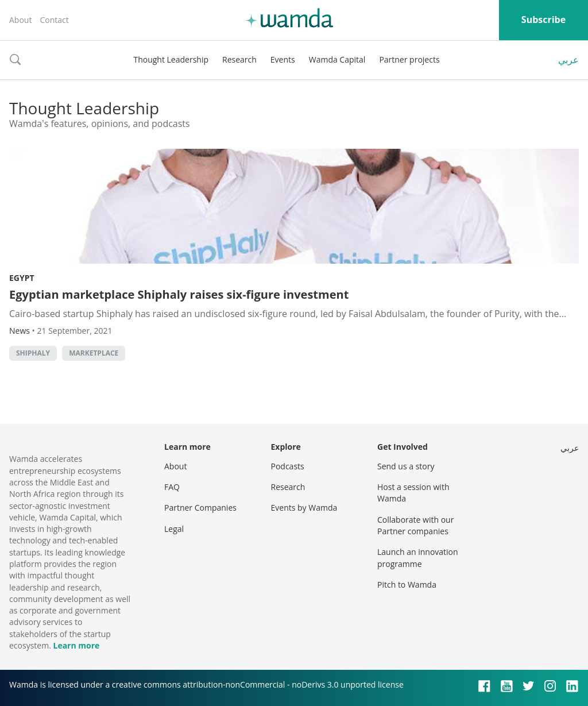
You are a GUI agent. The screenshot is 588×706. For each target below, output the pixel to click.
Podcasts (288, 466)
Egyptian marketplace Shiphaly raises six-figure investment (179, 294)
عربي (568, 60)
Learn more (76, 645)
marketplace (94, 353)
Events (283, 59)
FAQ (172, 487)
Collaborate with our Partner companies (415, 525)
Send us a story (406, 466)
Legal (174, 529)
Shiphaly (33, 353)
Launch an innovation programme (418, 558)
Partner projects (409, 59)
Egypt (22, 278)
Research (239, 59)
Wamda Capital (337, 59)
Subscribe (543, 20)
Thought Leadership (171, 59)
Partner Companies (200, 508)
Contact (54, 20)
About (20, 20)
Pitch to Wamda (407, 585)
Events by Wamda (304, 508)
